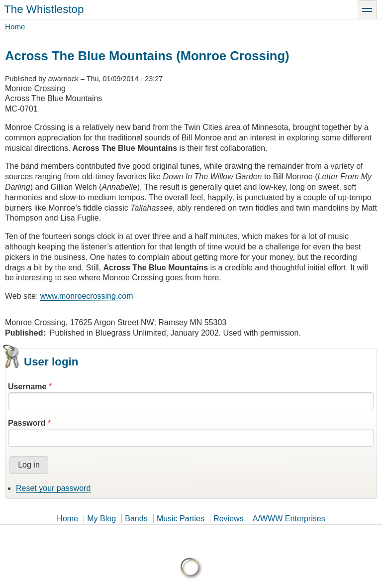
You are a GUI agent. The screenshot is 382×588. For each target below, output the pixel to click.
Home (15, 27)
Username (27, 387)
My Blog (101, 519)
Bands (136, 519)
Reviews (228, 519)
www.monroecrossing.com (87, 296)
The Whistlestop (44, 9)
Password (27, 423)
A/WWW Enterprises (289, 519)
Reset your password (53, 488)
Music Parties (181, 519)
